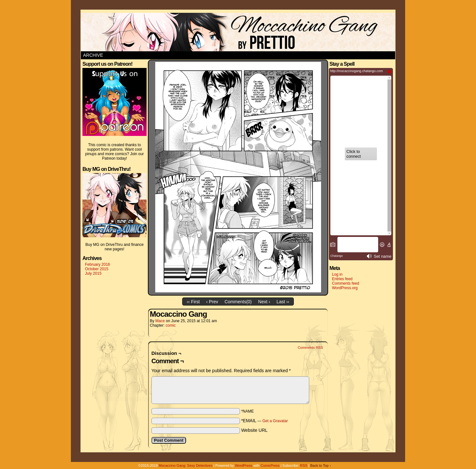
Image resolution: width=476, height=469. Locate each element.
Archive (93, 55)
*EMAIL (265, 421)
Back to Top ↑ (321, 465)
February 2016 (98, 264)
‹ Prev (212, 302)
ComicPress (270, 465)
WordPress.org (345, 288)
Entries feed (342, 279)
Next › (264, 302)
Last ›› (283, 302)
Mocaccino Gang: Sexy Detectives (186, 465)
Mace (160, 321)
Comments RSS (310, 348)
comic (170, 325)
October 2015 (97, 269)
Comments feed (346, 283)
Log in (337, 274)
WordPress (243, 465)
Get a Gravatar (275, 421)
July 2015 (93, 273)
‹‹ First (193, 302)
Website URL (254, 430)
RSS (304, 465)
